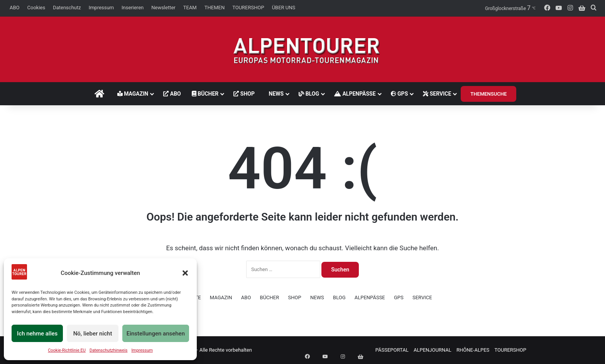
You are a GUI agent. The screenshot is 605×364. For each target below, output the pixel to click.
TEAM (190, 8)
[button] (185, 273)
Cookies (36, 8)
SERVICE (439, 94)
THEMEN (215, 8)
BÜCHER (203, 94)
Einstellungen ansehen (156, 334)
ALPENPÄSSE (357, 94)
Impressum (142, 350)
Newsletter (163, 8)
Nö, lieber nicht (93, 334)
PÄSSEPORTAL (392, 350)
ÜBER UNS (284, 8)
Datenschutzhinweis (109, 350)
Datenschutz (67, 8)
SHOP (242, 94)
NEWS (275, 94)
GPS (401, 94)
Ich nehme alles (37, 334)
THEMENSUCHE (491, 94)
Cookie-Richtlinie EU (67, 350)
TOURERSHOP (248, 8)
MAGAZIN (131, 94)
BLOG (311, 94)
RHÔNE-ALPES (473, 350)
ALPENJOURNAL (433, 350)
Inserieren (133, 8)
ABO (15, 8)
